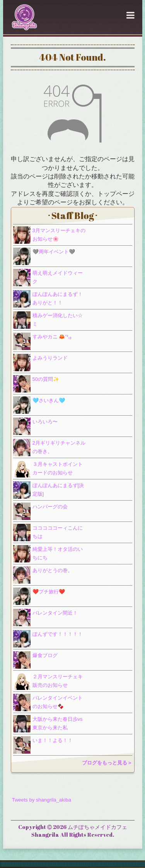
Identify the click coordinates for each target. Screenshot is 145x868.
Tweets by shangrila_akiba (42, 800)
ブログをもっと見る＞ (107, 763)
